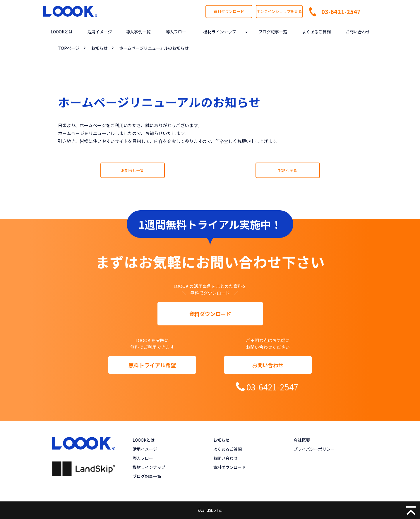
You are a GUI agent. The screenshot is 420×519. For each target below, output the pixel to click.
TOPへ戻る (288, 170)
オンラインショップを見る (279, 11)
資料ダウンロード (229, 11)
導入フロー (176, 32)
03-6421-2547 (341, 12)
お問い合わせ (358, 32)
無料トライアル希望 (152, 365)
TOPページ (69, 48)
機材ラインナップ (220, 32)
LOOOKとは (62, 32)
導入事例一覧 (138, 32)
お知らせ (99, 48)
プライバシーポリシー (314, 449)
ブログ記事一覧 (273, 32)
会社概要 (302, 440)
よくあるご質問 (316, 32)
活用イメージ (100, 32)
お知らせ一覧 (133, 170)
